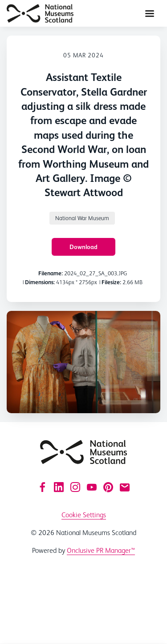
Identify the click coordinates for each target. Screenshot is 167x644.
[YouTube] (92, 487)
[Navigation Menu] (150, 13)
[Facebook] (42, 487)
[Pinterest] (108, 487)
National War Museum (82, 218)
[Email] (125, 487)
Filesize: (111, 282)
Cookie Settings (84, 515)
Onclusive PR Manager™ (101, 550)
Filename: (51, 273)
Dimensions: (40, 282)
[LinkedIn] (59, 487)
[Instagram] (75, 487)
